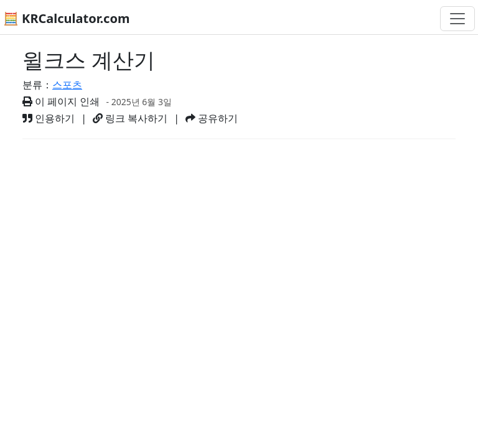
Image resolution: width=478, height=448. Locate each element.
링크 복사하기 (130, 118)
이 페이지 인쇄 (61, 101)
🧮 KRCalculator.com (66, 18)
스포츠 (67, 85)
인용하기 (49, 118)
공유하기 (212, 118)
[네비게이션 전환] (457, 19)
